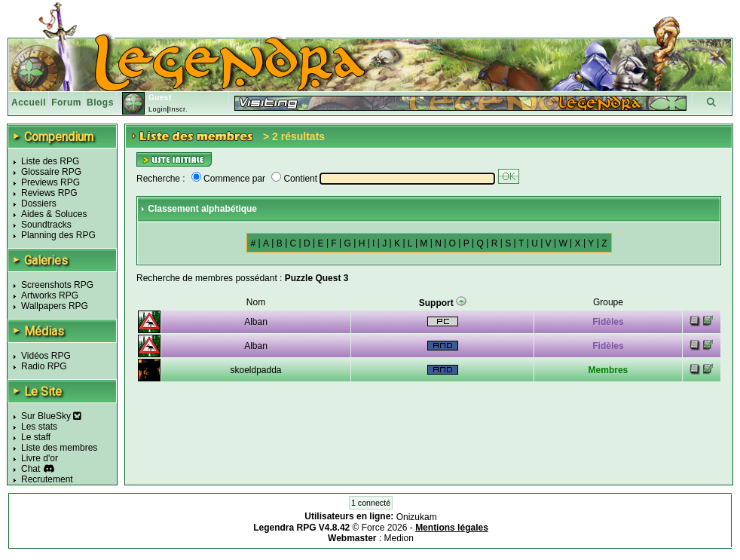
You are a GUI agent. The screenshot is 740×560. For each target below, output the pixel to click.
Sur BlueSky (51, 416)
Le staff (36, 437)
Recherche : (161, 179)
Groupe (608, 302)
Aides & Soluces (54, 214)
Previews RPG (50, 182)
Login (158, 109)
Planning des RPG (58, 235)
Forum (66, 103)
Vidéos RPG (46, 356)
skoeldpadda (255, 370)
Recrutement (47, 479)
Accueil (29, 103)
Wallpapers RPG (55, 306)
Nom (256, 302)
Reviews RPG (49, 193)
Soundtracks (46, 225)
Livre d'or (40, 458)
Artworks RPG (50, 295)
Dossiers (39, 203)
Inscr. (178, 109)
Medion (399, 538)
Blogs (100, 103)
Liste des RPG (50, 161)
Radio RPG (44, 366)
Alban (256, 322)
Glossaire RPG (51, 172)
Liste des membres (59, 448)
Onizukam (417, 517)
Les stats (39, 427)
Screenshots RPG (57, 285)
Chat (31, 469)
